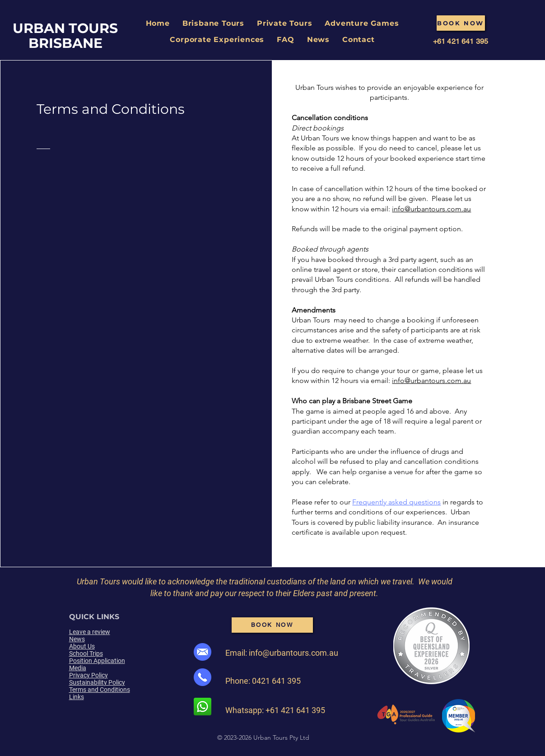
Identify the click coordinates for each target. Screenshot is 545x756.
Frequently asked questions (396, 502)
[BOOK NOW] (461, 23)
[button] (213, 23)
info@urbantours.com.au (431, 209)
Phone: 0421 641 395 (263, 681)
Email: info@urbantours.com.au (282, 653)
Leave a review (90, 632)
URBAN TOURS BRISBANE (65, 36)
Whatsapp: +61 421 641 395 (275, 710)
